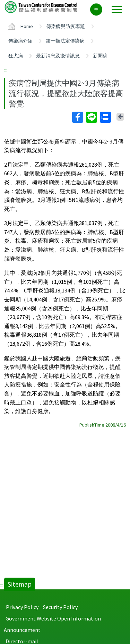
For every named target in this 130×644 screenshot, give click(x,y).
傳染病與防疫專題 (66, 26)
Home (27, 26)
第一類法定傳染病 (65, 41)
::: (6, 70)
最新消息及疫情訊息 (58, 56)
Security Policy (60, 607)
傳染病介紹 (20, 41)
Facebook (77, 117)
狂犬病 (16, 56)
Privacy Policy (22, 607)
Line (91, 117)
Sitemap (20, 584)
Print (105, 117)
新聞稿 (100, 56)
